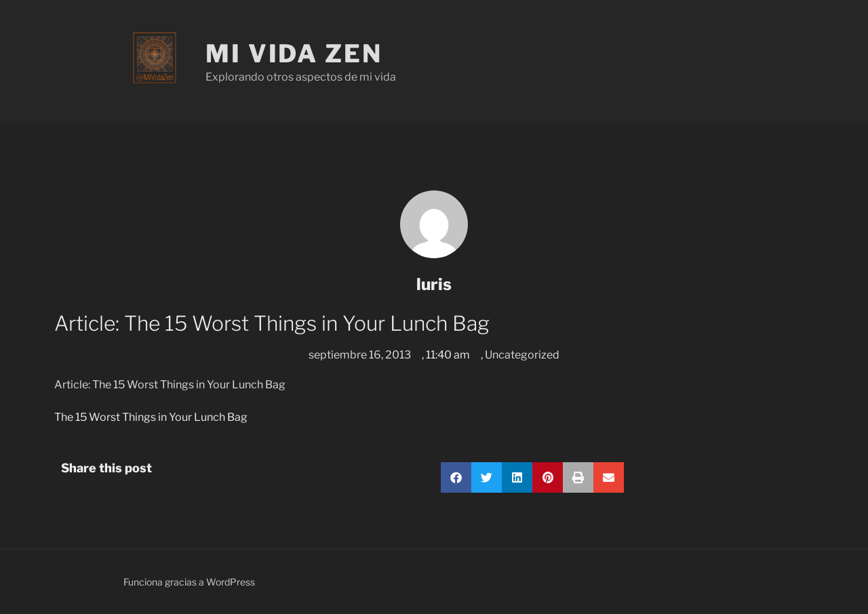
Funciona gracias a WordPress (189, 582)
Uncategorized (522, 355)
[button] (456, 477)
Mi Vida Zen (294, 54)
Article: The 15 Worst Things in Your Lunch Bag (170, 385)
